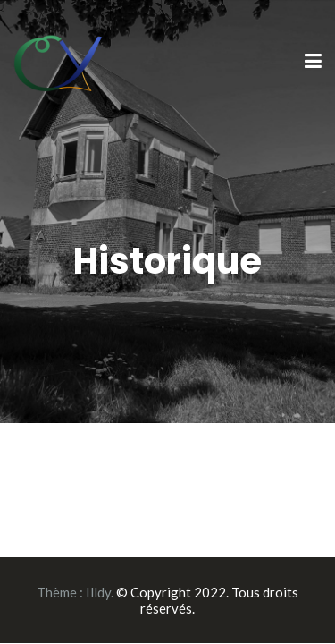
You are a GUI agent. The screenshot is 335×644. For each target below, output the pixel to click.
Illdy (98, 592)
